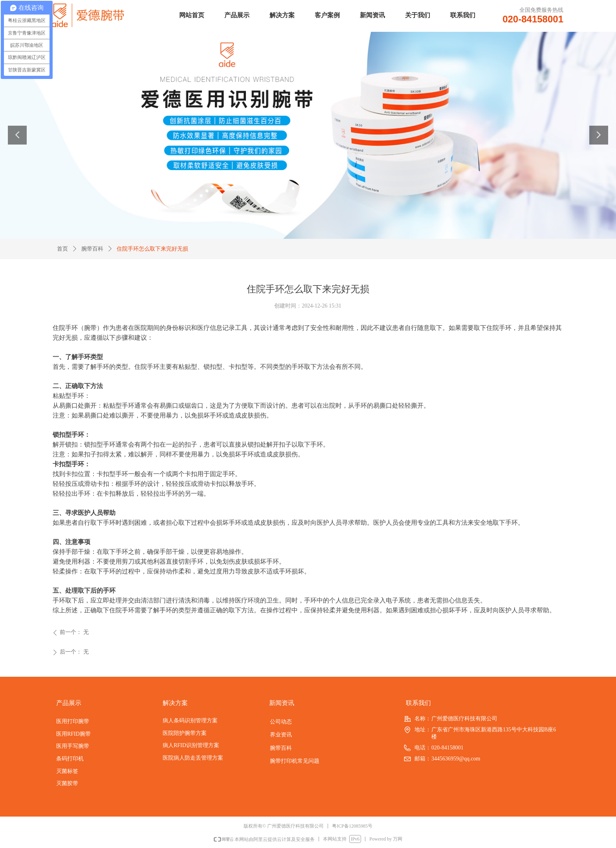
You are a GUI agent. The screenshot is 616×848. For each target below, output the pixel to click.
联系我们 (463, 15)
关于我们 (418, 15)
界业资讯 (281, 734)
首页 (62, 249)
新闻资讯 (372, 15)
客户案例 (327, 15)
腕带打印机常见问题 (295, 761)
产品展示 (237, 15)
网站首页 (192, 15)
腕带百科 (92, 249)
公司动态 (281, 722)
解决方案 (282, 15)
